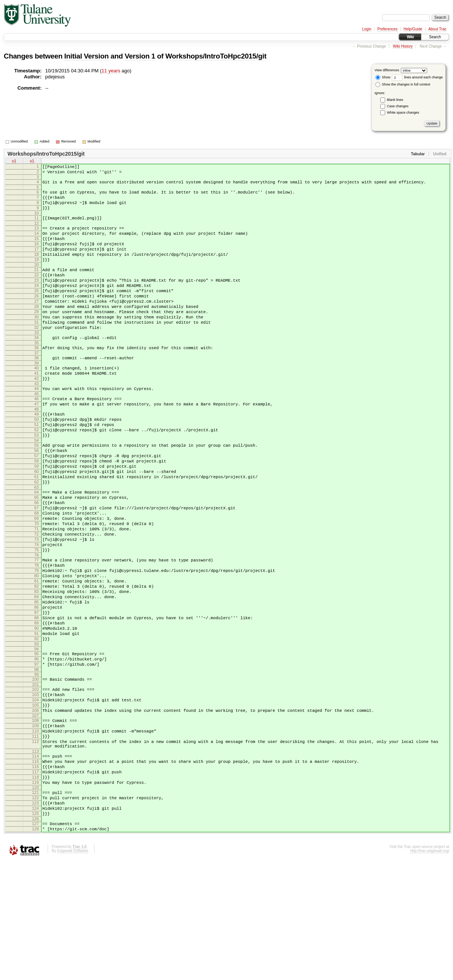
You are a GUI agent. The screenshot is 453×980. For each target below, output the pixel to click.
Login (367, 29)
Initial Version (86, 56)
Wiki (410, 37)
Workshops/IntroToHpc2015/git (216, 56)
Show (383, 77)
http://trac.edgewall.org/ (430, 970)
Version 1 (140, 56)
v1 (14, 162)
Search (435, 37)
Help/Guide (413, 29)
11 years (111, 71)
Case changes (398, 106)
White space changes (403, 113)
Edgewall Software (73, 970)
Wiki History (403, 46)
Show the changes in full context (403, 84)
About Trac (437, 29)
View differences (387, 70)
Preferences (387, 29)
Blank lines (395, 100)
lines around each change (417, 77)
